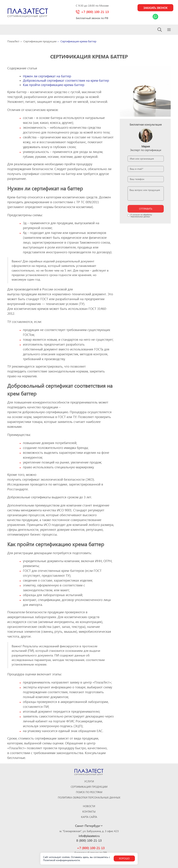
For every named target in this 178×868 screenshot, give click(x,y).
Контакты (89, 812)
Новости (89, 806)
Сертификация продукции (89, 787)
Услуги (89, 781)
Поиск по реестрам (89, 792)
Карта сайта (89, 817)
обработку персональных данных (141, 216)
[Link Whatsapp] (155, 17)
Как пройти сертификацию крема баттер (54, 85)
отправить (146, 209)
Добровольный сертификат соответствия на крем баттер (66, 80)
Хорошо (124, 858)
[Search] (160, 30)
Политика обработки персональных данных (89, 798)
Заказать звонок (155, 8)
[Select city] (89, 826)
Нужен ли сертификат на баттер (47, 76)
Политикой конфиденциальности (61, 860)
